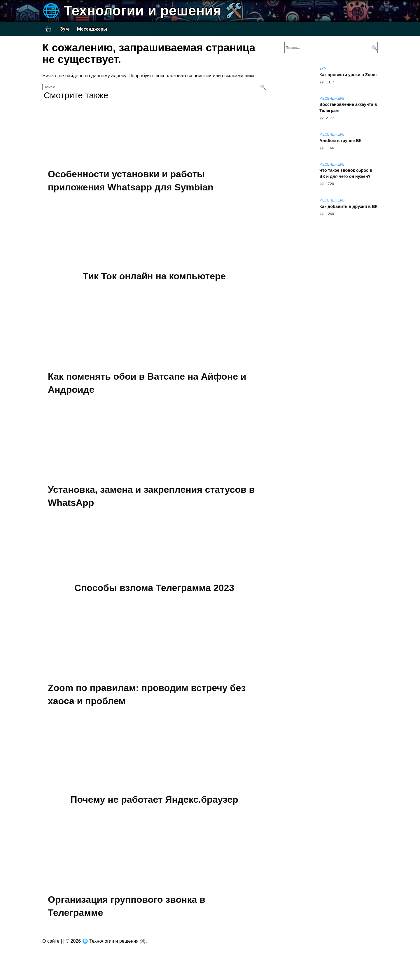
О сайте (51, 941)
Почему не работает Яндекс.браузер (154, 800)
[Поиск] (262, 87)
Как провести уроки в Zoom (348, 75)
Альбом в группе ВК (341, 141)
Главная (48, 29)
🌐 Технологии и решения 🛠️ (142, 11)
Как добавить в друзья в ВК (348, 206)
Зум (64, 29)
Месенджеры (92, 29)
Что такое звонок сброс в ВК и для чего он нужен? (346, 173)
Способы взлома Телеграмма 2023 (154, 588)
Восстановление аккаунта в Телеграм (348, 108)
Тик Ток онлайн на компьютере (154, 276)
